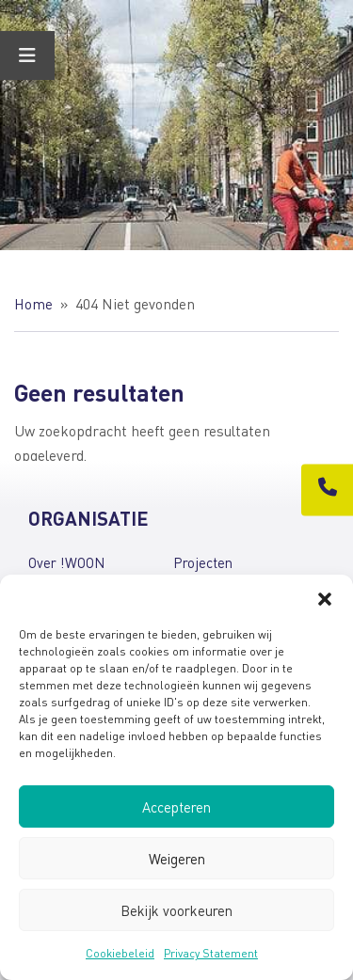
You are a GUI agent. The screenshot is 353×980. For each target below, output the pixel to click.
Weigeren (177, 859)
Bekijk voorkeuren (176, 910)
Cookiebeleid (120, 953)
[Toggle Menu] (27, 55)
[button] (325, 598)
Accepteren (176, 807)
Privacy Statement (211, 953)
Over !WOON (66, 562)
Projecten (203, 562)
